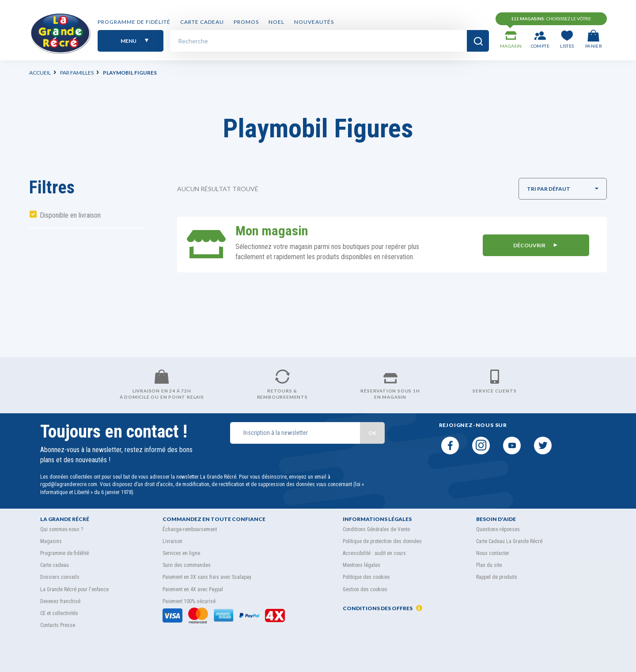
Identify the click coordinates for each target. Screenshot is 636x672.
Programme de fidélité (134, 23)
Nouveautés (314, 23)
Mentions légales (362, 565)
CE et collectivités (59, 613)
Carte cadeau (202, 23)
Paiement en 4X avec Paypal (193, 589)
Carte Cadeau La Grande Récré (509, 541)
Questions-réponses (498, 529)
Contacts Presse (58, 625)
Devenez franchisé (60, 601)
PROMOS (246, 23)
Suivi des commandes (187, 565)
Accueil (40, 73)
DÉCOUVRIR (534, 245)
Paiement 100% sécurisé (189, 601)
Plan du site (489, 565)
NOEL (276, 23)
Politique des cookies (366, 577)
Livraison (172, 541)
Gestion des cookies (365, 589)
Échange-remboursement (190, 529)
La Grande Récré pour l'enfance (74, 589)
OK (372, 433)
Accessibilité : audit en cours (374, 553)
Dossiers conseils (60, 577)
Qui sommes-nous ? (62, 529)
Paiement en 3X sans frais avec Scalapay (207, 577)
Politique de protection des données (382, 541)
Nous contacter (493, 553)
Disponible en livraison (70, 215)
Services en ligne (181, 553)
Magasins (51, 541)
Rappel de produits (497, 577)
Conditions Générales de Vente (376, 529)
